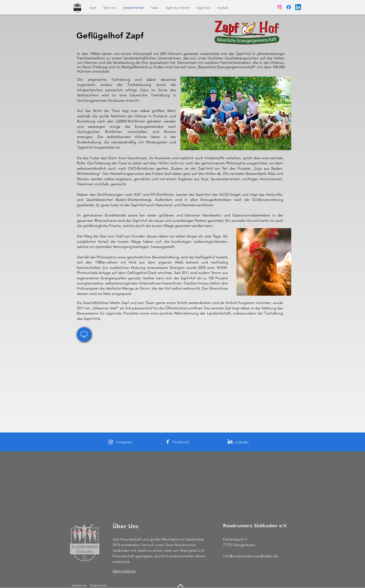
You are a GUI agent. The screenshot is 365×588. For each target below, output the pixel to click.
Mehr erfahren (124, 571)
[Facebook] (289, 7)
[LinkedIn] (298, 7)
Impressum (79, 585)
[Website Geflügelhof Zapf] (84, 335)
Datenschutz (99, 585)
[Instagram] (279, 7)
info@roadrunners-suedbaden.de (250, 556)
